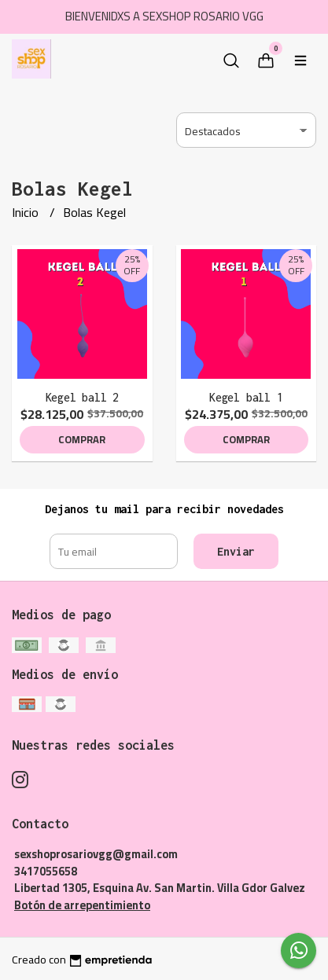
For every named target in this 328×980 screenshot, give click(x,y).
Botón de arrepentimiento (82, 905)
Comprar (82, 439)
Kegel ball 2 (82, 397)
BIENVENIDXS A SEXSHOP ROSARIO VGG (164, 16)
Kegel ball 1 (246, 397)
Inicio (27, 212)
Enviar (236, 551)
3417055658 (46, 871)
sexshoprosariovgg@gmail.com (96, 854)
